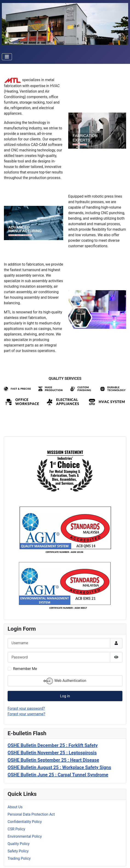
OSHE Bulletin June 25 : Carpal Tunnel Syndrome (58, 775)
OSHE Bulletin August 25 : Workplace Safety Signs (59, 767)
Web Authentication (65, 681)
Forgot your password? (26, 708)
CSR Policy (16, 829)
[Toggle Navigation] (7, 57)
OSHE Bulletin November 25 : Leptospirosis (52, 753)
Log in (65, 696)
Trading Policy (19, 858)
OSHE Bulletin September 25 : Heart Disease (53, 760)
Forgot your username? (26, 714)
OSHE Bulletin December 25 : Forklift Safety (53, 745)
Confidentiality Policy (25, 822)
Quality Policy (19, 844)
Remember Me (25, 669)
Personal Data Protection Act (31, 814)
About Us (15, 807)
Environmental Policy (25, 836)
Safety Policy (18, 851)
